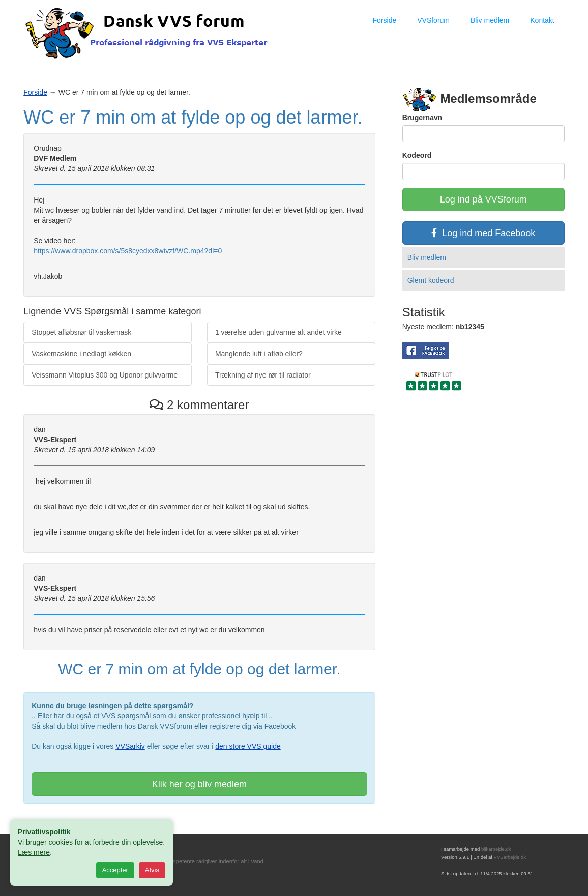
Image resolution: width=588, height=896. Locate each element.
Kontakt (542, 20)
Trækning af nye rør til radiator (263, 375)
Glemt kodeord (431, 280)
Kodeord (417, 155)
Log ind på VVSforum (483, 199)
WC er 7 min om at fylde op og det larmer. (193, 117)
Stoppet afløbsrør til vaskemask (81, 332)
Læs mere (34, 852)
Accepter (115, 870)
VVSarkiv (130, 746)
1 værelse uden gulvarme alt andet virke (278, 332)
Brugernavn (422, 118)
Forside (385, 20)
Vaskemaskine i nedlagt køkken (81, 354)
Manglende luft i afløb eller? (259, 354)
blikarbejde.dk (496, 849)
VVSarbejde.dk (510, 857)
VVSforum (433, 20)
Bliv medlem (490, 20)
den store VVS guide (248, 746)
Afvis (152, 870)
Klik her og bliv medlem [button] (199, 784)
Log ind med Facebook (483, 233)
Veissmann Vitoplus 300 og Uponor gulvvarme (105, 375)
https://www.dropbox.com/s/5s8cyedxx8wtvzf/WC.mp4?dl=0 (128, 251)
